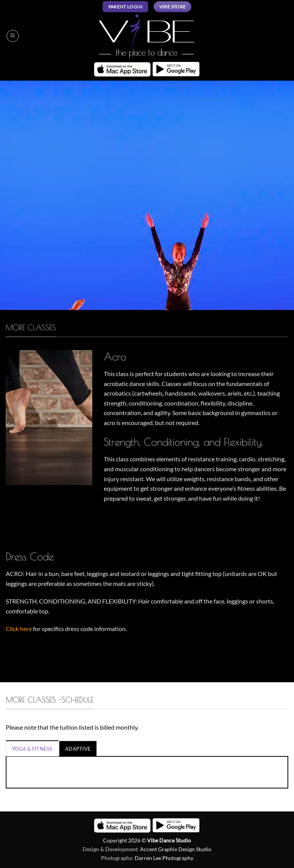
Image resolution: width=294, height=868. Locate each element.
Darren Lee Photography (164, 858)
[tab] (32, 748)
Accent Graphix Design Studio (176, 849)
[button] (13, 36)
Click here (19, 629)
